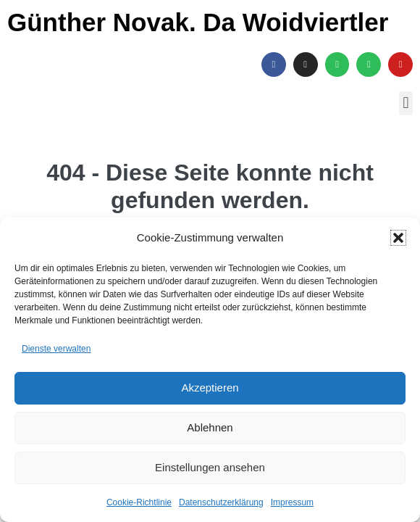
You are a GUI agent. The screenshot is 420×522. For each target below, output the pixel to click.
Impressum (292, 502)
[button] (398, 238)
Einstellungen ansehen (210, 467)
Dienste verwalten (56, 349)
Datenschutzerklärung (221, 502)
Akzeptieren (210, 388)
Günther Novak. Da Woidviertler (198, 22)
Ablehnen (210, 427)
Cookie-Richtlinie (139, 502)
